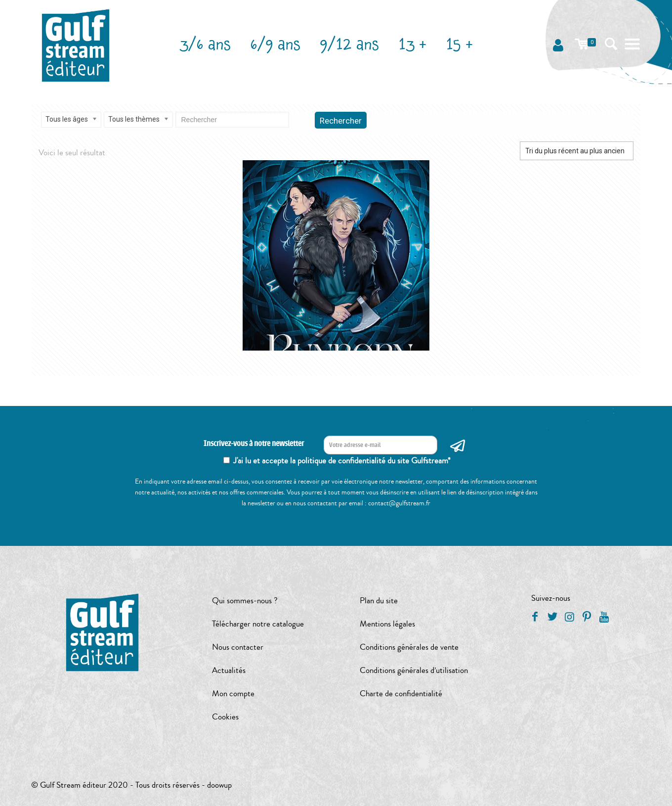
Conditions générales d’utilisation (414, 670)
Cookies (225, 717)
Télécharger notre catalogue (258, 624)
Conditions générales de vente (409, 647)
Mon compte (233, 694)
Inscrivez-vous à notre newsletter (254, 444)
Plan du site (379, 601)
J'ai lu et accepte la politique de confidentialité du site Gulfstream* (342, 461)
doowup (219, 785)
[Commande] (577, 151)
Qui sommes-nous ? (245, 601)
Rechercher (341, 121)
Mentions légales (387, 624)
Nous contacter (238, 647)
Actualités (229, 670)
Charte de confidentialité (401, 694)
